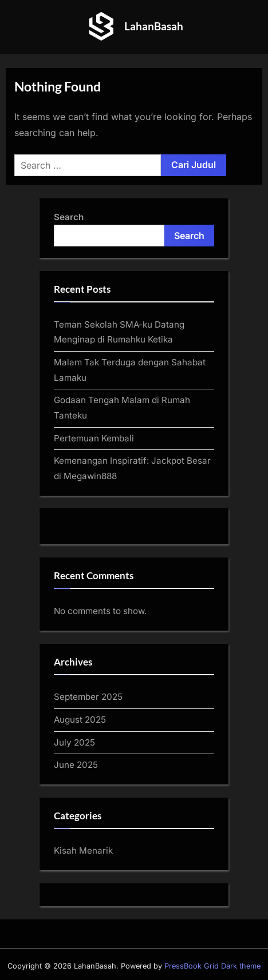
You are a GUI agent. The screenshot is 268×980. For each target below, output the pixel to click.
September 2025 (88, 697)
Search (69, 217)
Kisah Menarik (83, 850)
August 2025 (80, 720)
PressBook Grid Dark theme (212, 966)
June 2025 (76, 765)
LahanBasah (154, 26)
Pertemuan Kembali (94, 438)
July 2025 (74, 742)
